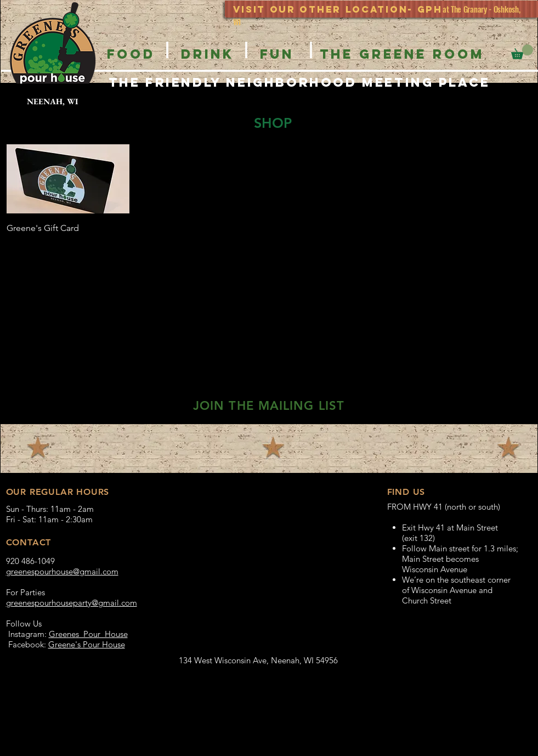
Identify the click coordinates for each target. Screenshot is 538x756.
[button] (522, 52)
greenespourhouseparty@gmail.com (72, 603)
